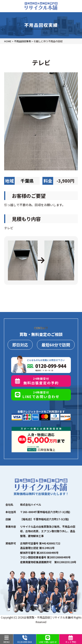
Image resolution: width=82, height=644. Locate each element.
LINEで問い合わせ (48, 639)
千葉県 (27, 181)
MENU (7, 639)
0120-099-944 (25, 639)
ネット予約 (71, 639)
